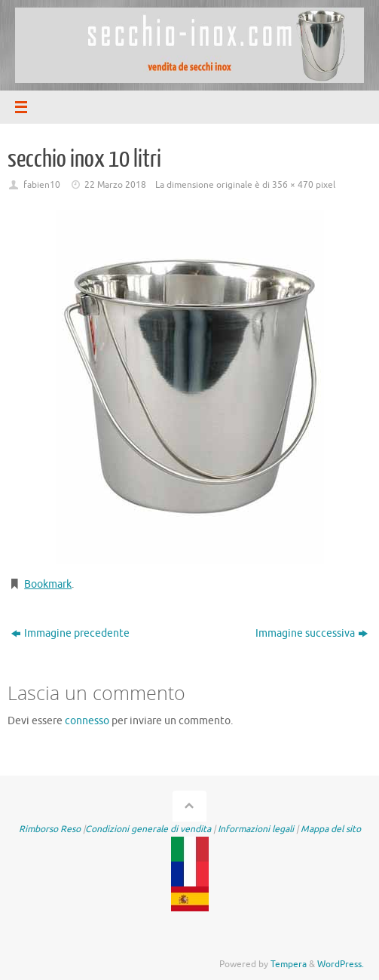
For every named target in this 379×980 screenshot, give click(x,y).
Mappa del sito (331, 829)
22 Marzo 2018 (115, 185)
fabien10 (42, 185)
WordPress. (341, 964)
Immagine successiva (312, 633)
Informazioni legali (256, 829)
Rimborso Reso (50, 829)
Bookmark (48, 584)
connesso (87, 721)
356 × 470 (293, 185)
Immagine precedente (70, 633)
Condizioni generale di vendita (148, 829)
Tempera (289, 964)
